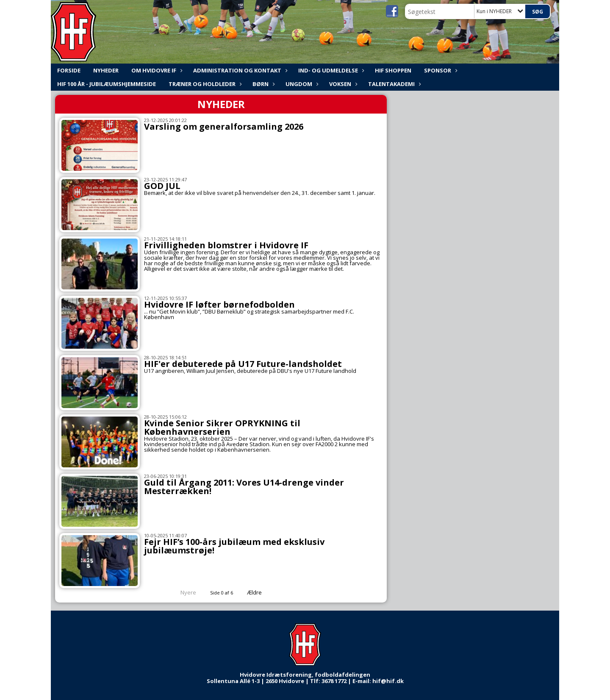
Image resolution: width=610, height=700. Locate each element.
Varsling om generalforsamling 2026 (224, 126)
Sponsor (440, 70)
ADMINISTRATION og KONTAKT (239, 70)
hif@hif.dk (388, 681)
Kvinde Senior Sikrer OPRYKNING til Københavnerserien (222, 427)
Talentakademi (394, 84)
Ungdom (301, 84)
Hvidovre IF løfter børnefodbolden (219, 304)
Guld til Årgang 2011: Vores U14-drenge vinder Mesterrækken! (244, 487)
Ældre (260, 592)
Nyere (183, 592)
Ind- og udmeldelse (330, 70)
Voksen (342, 84)
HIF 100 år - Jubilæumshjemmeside (107, 84)
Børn (263, 84)
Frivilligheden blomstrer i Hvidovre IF (226, 245)
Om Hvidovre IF (156, 70)
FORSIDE (69, 70)
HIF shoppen (393, 70)
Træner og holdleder (204, 84)
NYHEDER (106, 70)
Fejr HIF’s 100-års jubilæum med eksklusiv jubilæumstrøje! (234, 546)
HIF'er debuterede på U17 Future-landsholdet (243, 364)
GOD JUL (162, 186)
